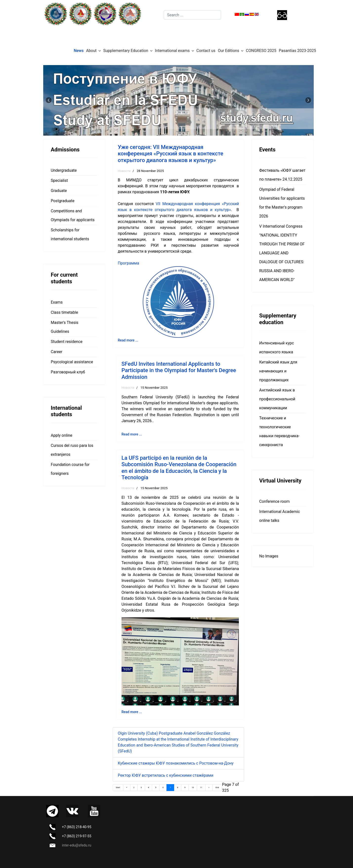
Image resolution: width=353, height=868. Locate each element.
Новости (124, 171)
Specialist (59, 181)
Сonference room (274, 501)
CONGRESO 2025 (261, 51)
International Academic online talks (280, 516)
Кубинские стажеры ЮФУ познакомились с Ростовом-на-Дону (176, 763)
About (91, 51)
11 (201, 787)
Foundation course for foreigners (70, 469)
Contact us (206, 51)
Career (57, 352)
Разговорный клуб (68, 372)
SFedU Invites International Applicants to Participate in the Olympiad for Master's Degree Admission (179, 370)
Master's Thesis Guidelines (65, 327)
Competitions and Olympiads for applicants (73, 215)
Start (118, 787)
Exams (57, 302)
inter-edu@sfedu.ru (77, 845)
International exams (172, 51)
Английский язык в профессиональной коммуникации (277, 399)
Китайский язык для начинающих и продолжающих (278, 371)
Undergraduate (64, 170)
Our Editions (228, 51)
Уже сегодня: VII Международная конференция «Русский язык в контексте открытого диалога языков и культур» (171, 154)
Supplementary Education (126, 51)
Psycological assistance (72, 362)
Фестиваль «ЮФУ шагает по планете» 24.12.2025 (282, 175)
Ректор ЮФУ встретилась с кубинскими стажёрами (166, 775)
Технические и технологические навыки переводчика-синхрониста (279, 431)
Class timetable (64, 312)
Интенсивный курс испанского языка (277, 348)
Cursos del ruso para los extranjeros (72, 450)
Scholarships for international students (70, 234)
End (217, 787)
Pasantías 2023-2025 (298, 51)
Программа (128, 263)
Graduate (59, 191)
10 (193, 787)
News (79, 51)
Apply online (62, 435)
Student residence (67, 342)
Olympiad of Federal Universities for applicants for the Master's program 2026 (282, 203)
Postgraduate (63, 201)
